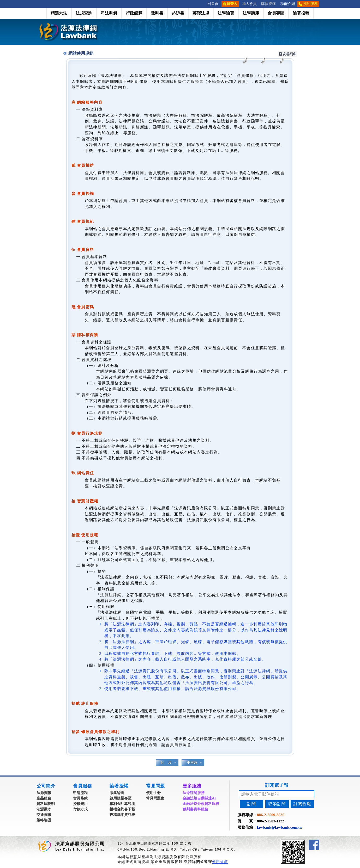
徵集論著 (117, 793)
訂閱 (251, 804)
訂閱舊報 (302, 804)
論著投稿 (301, 13)
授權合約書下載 (122, 809)
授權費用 (80, 804)
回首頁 (213, 4)
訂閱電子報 (277, 785)
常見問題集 (155, 798)
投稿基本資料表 (122, 815)
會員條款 (80, 798)
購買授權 (268, 4)
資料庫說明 (46, 804)
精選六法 (59, 13)
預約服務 (310, 4)
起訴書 (178, 13)
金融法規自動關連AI (199, 798)
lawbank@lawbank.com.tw (280, 827)
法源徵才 (44, 809)
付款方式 (80, 809)
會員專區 (276, 13)
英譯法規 (201, 13)
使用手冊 (153, 793)
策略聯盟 (44, 820)
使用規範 (220, 862)
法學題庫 (251, 13)
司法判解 (109, 13)
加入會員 (249, 4)
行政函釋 (134, 13)
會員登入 (230, 4)
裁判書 (157, 13)
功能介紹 (288, 4)
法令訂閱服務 (194, 793)
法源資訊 (44, 793)
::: (203, 4)
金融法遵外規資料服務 (201, 804)
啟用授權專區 (121, 798)
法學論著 (226, 13)
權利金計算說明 (122, 804)
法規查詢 (84, 13)
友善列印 (288, 54)
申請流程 (80, 793)
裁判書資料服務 (195, 809)
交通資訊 (44, 815)
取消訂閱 (277, 804)
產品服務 (44, 798)
